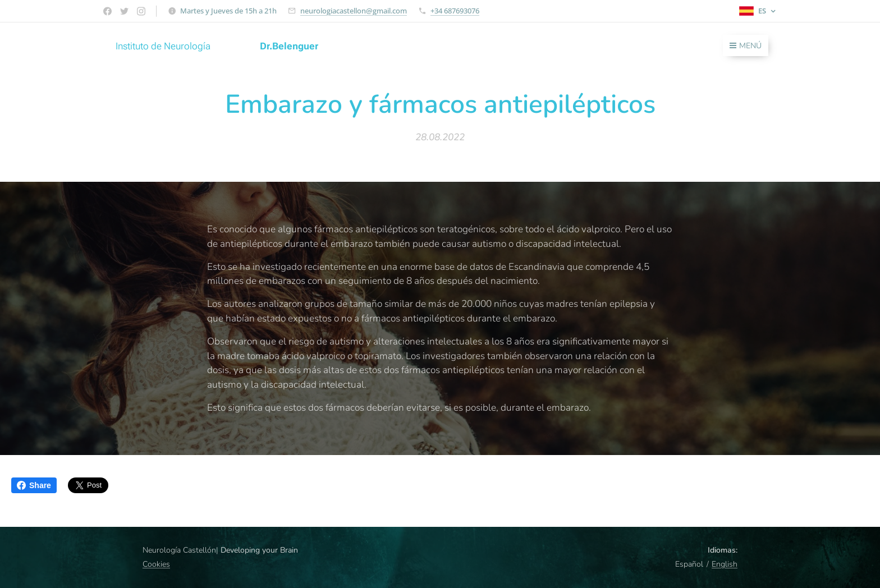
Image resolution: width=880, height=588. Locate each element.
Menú (746, 46)
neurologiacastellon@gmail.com (354, 11)
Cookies (156, 564)
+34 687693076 (455, 11)
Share (34, 485)
